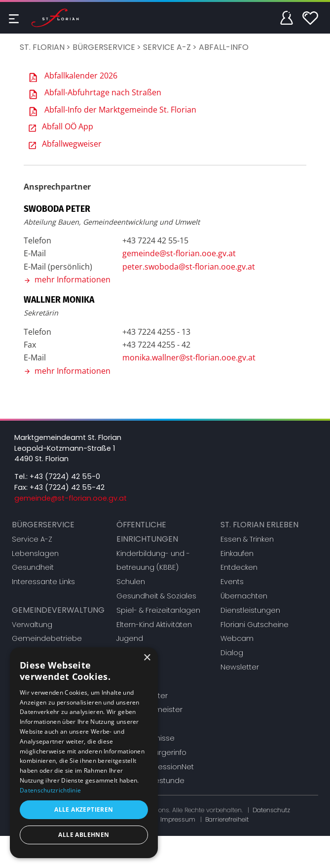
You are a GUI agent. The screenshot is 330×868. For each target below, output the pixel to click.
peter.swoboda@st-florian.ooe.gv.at (189, 267)
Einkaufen (237, 553)
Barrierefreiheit (227, 819)
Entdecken (239, 567)
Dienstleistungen (250, 610)
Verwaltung (32, 625)
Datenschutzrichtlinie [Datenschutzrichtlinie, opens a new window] (50, 790)
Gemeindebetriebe (47, 638)
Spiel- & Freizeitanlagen (158, 610)
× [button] (147, 658)
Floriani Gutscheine (255, 625)
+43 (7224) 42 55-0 (65, 476)
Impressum (178, 819)
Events (232, 582)
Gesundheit (33, 567)
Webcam (237, 638)
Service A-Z (167, 47)
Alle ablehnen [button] (84, 835)
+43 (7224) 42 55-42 (67, 487)
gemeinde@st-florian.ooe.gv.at (179, 253)
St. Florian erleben (259, 525)
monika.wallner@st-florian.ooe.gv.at (189, 357)
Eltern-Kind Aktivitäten (154, 625)
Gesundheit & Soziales (156, 596)
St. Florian (42, 47)
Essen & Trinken (247, 539)
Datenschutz (271, 810)
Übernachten (244, 596)
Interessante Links (43, 582)
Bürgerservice (104, 47)
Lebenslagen (35, 553)
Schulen (131, 582)
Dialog (232, 653)
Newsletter (240, 667)
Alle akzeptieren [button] (84, 809)
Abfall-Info (224, 47)
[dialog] (84, 753)
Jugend (130, 638)
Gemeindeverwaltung (58, 610)
